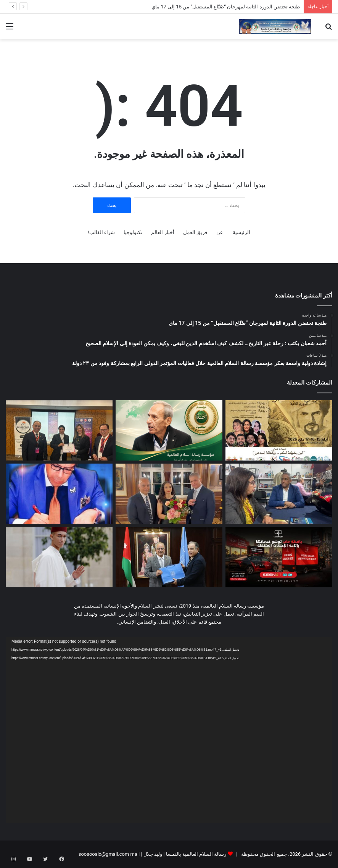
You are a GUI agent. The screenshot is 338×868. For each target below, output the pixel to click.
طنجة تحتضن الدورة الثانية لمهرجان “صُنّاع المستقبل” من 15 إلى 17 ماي (226, 7)
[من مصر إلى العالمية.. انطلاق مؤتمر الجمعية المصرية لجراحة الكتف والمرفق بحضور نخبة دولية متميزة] (59, 494)
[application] (169, 731)
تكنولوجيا (133, 232)
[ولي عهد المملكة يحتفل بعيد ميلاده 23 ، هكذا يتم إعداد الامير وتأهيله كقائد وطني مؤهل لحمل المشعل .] (59, 557)
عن (220, 232)
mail (135, 854)
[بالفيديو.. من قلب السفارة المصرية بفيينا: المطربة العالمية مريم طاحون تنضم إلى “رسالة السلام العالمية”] (169, 494)
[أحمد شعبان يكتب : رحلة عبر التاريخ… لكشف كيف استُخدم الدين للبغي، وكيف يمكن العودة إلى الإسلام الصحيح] (169, 430)
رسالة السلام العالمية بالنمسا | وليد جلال (184, 854)
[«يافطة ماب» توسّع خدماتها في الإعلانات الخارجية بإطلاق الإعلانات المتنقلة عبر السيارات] (279, 557)
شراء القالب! (101, 232)
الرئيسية (241, 232)
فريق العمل (195, 232)
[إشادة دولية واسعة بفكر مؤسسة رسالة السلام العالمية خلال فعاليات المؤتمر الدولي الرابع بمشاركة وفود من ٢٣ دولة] (59, 430)
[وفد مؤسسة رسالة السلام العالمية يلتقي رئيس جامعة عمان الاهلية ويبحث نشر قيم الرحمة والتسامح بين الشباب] (169, 557)
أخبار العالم (163, 232)
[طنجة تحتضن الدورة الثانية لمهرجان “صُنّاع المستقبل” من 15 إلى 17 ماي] (279, 430)
